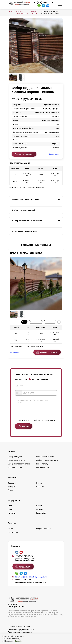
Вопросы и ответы (44, 532)
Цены (24, 322)
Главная (11, 12)
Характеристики (36, 322)
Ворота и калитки (15, 471)
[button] (11, 245)
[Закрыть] (67, 639)
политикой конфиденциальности (42, 423)
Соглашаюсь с (37, 424)
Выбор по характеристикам (47, 464)
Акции (10, 532)
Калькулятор (13, 535)
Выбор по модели (15, 460)
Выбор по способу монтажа (22, 12)
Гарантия (40, 490)
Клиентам (13, 481)
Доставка (12, 486)
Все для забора (43, 471)
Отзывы (39, 513)
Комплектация (50, 322)
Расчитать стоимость (49, 352)
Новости (40, 509)
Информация (14, 504)
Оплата (39, 486)
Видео (11, 513)
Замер (11, 493)
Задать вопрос (55, 154)
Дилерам (12, 490)
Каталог (12, 455)
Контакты (12, 516)
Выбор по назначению (45, 460)
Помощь (12, 526)
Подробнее (19, 641)
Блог (10, 509)
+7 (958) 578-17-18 (43, 2)
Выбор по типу (42, 467)
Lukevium (26, 630)
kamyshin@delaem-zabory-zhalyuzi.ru (31, 580)
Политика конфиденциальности (21, 633)
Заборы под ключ (34, 12)
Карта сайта (41, 516)
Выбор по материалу (16, 464)
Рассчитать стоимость (24, 154)
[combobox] (19, 393)
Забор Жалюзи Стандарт (26, 253)
